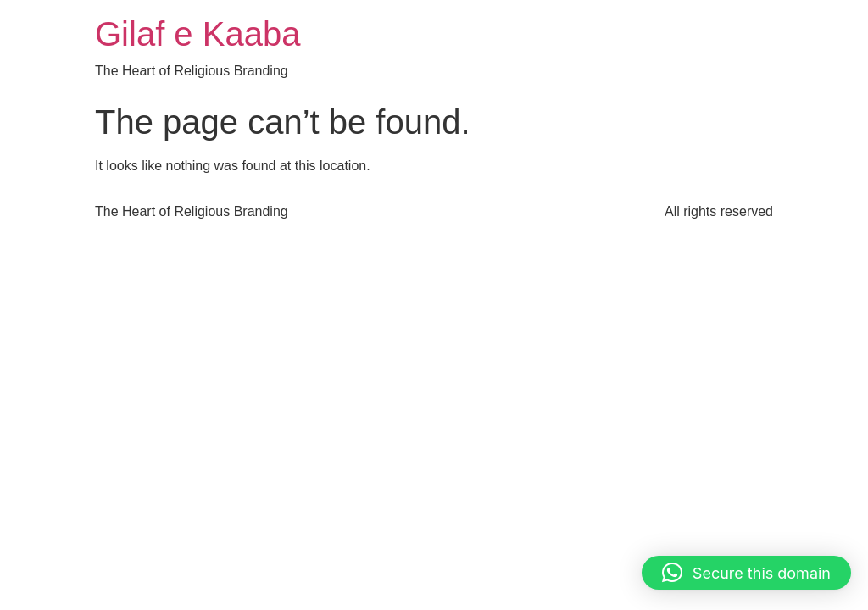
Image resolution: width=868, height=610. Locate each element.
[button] (746, 573)
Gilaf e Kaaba (198, 34)
